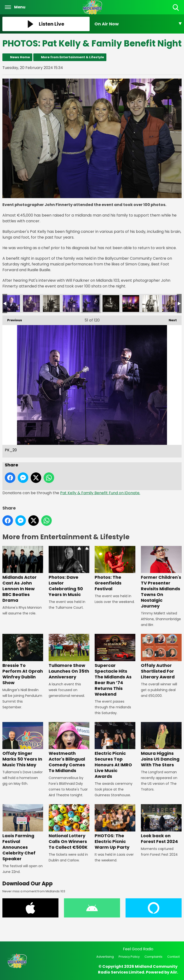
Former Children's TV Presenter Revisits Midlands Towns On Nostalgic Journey (161, 577)
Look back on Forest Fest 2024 (161, 824)
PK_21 (71, 304)
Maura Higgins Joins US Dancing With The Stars (161, 745)
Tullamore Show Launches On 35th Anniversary (69, 657)
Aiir (174, 972)
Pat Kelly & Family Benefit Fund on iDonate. (100, 493)
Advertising (105, 957)
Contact (173, 957)
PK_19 (111, 304)
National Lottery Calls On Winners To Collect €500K (69, 827)
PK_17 (151, 304)
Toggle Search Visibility (176, 8)
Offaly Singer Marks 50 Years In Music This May (23, 745)
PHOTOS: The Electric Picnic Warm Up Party (115, 827)
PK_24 (11, 304)
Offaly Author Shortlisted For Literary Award (161, 657)
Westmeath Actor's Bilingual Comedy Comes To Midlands (69, 748)
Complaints (153, 957)
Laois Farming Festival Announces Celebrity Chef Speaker (23, 833)
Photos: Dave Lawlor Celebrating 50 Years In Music (69, 572)
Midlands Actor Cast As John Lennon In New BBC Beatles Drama (23, 575)
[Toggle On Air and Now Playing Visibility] (138, 24)
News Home (20, 57)
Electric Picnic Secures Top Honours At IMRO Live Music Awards (115, 751)
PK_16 (171, 304)
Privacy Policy (129, 957)
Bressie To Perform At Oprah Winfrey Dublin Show (23, 660)
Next (170, 319)
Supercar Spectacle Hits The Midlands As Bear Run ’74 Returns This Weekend (115, 666)
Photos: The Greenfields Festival (115, 569)
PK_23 (31, 304)
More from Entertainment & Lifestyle (72, 57)
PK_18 (131, 304)
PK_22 (51, 304)
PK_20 (91, 304)
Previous (12, 319)
